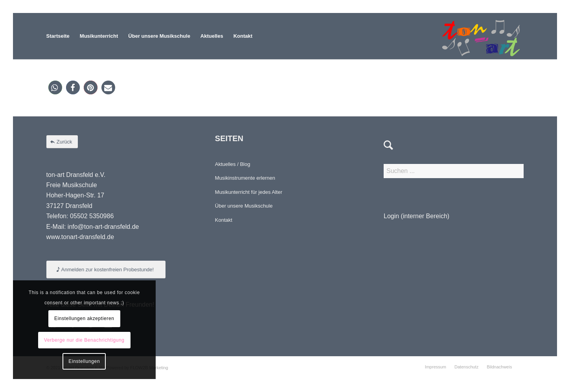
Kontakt (224, 220)
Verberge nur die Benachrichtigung (84, 340)
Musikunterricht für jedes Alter (249, 192)
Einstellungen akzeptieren (84, 318)
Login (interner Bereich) (416, 216)
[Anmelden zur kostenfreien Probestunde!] (106, 270)
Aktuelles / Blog (233, 164)
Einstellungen (84, 361)
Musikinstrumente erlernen (245, 178)
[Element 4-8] (481, 36)
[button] (55, 87)
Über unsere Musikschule (244, 206)
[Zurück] (62, 142)
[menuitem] (58, 36)
